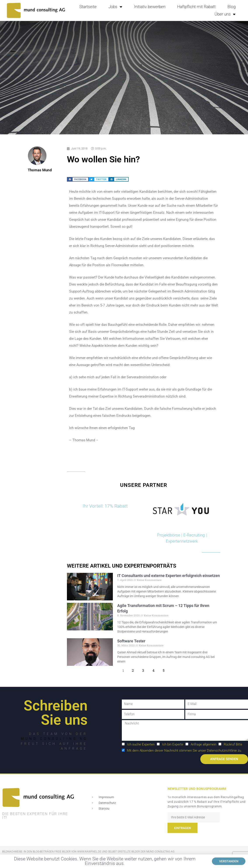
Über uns (225, 14)
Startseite (88, 7)
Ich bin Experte (173, 744)
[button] (78, 179)
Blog (231, 7)
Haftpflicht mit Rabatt (196, 7)
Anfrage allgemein (203, 744)
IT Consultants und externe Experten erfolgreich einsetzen (169, 576)
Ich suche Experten (141, 744)
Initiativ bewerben (150, 7)
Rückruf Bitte (233, 744)
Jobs (115, 7)
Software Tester (131, 641)
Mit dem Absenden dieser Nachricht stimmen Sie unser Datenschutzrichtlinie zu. (184, 751)
